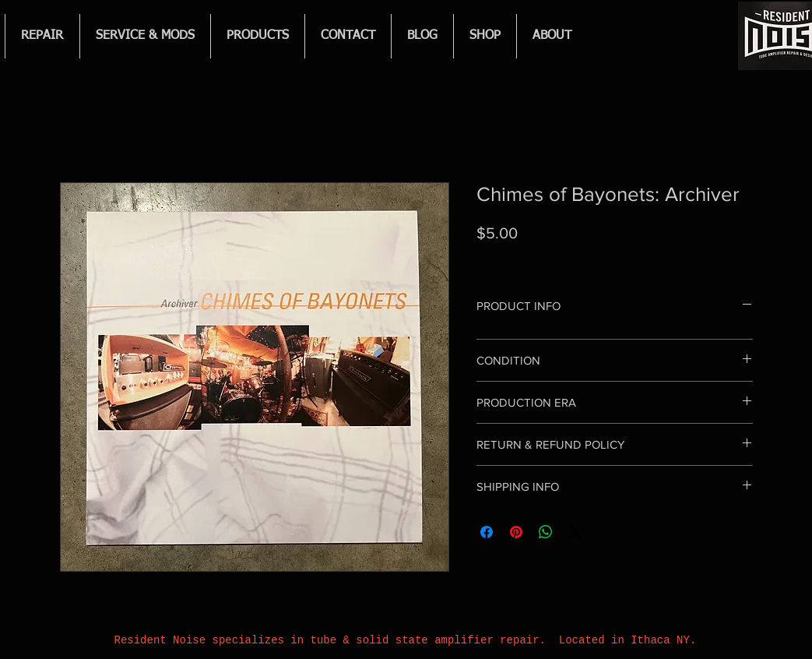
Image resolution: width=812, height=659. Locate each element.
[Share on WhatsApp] (546, 532)
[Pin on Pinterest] (516, 532)
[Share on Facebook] (487, 532)
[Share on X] (575, 532)
